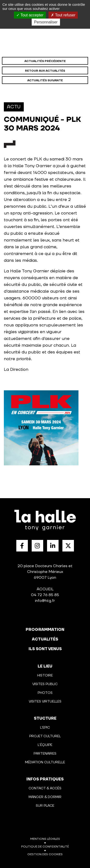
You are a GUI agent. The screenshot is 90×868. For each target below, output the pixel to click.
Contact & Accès (45, 788)
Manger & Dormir (45, 797)
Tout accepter (30, 15)
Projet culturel (45, 736)
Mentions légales (45, 839)
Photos (45, 693)
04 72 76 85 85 (45, 595)
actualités (45, 639)
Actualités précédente (45, 61)
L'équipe (45, 745)
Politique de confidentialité (45, 847)
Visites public (45, 684)
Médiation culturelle (45, 762)
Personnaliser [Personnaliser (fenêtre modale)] (46, 22)
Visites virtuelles (45, 702)
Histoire (45, 675)
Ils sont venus (45, 649)
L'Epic (45, 728)
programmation (45, 630)
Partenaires (45, 754)
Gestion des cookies (45, 854)
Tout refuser (63, 15)
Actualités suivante (45, 80)
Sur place (45, 806)
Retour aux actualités (45, 71)
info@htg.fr (45, 601)
